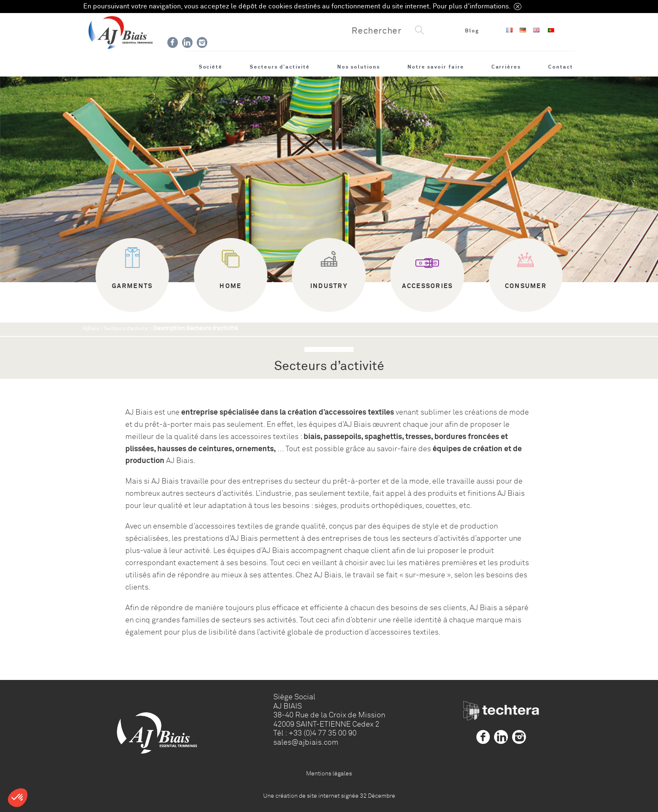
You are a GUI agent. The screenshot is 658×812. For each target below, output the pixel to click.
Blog (472, 31)
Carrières (506, 67)
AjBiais (91, 329)
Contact (561, 67)
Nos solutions (359, 67)
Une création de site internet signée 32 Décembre (329, 796)
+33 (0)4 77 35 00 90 (322, 733)
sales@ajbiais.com (306, 742)
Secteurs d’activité (280, 67)
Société (211, 67)
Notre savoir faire (436, 67)
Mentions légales (329, 773)
